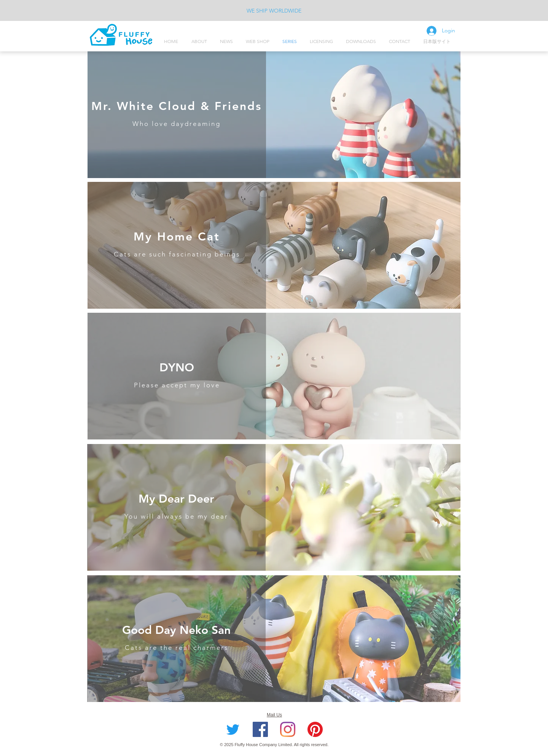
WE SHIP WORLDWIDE (274, 11)
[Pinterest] (315, 729)
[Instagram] (288, 729)
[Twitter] (233, 729)
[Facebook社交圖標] (260, 729)
